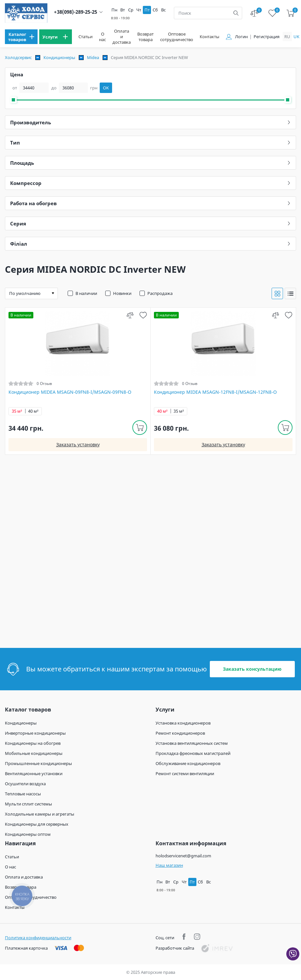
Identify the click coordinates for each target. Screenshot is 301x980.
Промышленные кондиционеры (38, 763)
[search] (236, 13)
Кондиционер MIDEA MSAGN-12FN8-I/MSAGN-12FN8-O (215, 392)
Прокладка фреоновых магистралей (193, 753)
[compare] (130, 315)
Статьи (85, 37)
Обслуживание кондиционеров (188, 763)
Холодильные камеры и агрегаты (40, 814)
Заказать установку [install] (78, 444)
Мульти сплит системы (28, 804)
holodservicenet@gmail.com (183, 856)
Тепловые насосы (23, 794)
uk (296, 37)
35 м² (17, 411)
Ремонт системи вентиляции (185, 773)
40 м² (33, 411)
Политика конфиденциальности (38, 938)
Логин (241, 37)
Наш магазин (169, 865)
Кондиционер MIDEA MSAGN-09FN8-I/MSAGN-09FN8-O (70, 392)
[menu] (21, 37)
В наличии (86, 293)
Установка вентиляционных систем (192, 743)
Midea (93, 57)
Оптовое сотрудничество (177, 37)
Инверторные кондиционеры (35, 733)
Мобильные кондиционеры (34, 753)
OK (106, 88)
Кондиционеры (59, 57)
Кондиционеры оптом (28, 834)
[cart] (290, 13)
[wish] (143, 315)
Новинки (122, 293)
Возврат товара (145, 37)
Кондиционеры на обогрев (33, 743)
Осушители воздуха (25, 784)
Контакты (209, 37)
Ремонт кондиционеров (180, 733)
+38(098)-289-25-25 (75, 12)
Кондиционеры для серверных (37, 824)
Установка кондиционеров (183, 723)
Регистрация (267, 37)
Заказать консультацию (252, 669)
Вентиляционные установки (34, 773)
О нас (102, 37)
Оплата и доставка (122, 37)
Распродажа (160, 293)
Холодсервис (18, 57)
